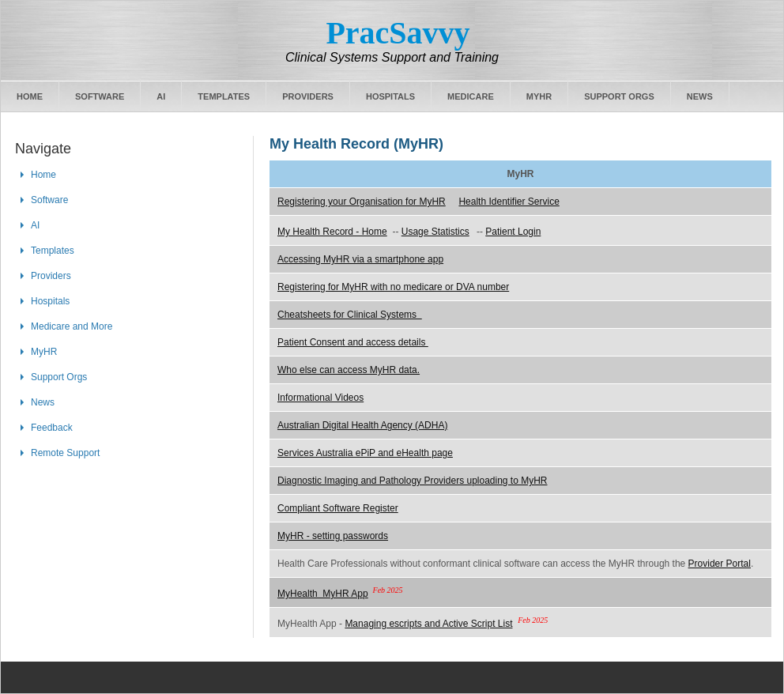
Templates (224, 96)
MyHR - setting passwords (333, 536)
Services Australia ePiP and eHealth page (365, 453)
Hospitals (390, 96)
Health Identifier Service (509, 202)
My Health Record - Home (332, 232)
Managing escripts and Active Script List (428, 624)
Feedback (52, 428)
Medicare (471, 96)
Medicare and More (72, 326)
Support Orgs (619, 96)
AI (161, 96)
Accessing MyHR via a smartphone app (360, 259)
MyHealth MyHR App (323, 594)
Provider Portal (720, 564)
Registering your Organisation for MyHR (362, 202)
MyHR (539, 96)
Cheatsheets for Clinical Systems (350, 315)
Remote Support (65, 453)
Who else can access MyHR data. (349, 370)
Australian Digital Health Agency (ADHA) (362, 425)
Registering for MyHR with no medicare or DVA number (393, 287)
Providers (308, 96)
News (700, 96)
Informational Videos (320, 398)
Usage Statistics (435, 232)
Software (100, 96)
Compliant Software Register (338, 508)
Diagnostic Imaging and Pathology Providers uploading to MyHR (413, 481)
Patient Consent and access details (353, 342)
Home (30, 96)
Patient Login (513, 232)
